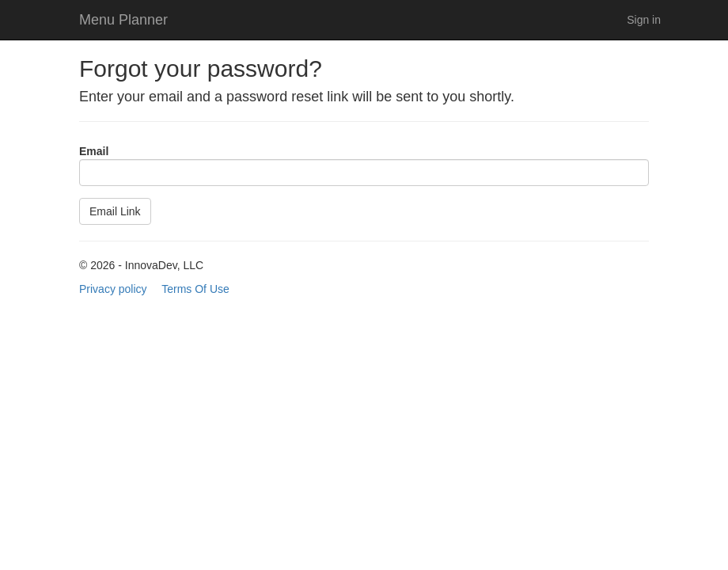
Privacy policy (113, 289)
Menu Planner (123, 20)
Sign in (644, 20)
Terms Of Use (195, 289)
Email (94, 151)
